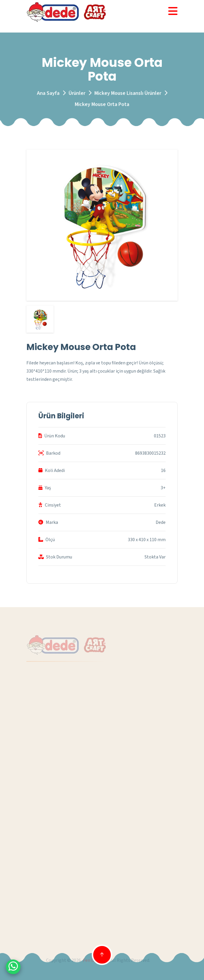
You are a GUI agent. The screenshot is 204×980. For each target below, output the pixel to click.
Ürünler (77, 94)
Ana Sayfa (48, 94)
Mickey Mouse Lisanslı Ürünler (128, 94)
